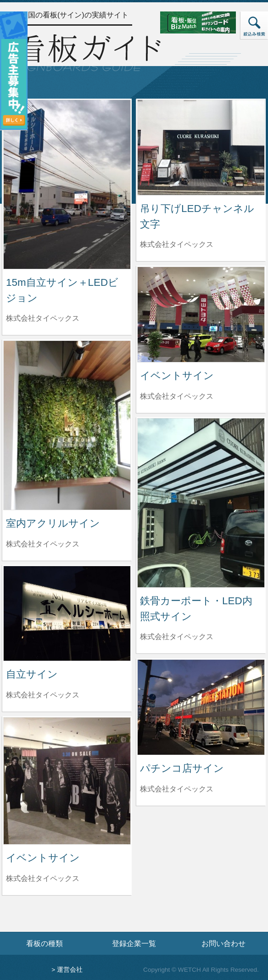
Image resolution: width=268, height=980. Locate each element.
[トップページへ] (88, 52)
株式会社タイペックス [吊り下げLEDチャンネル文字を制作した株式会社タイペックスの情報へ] (177, 244)
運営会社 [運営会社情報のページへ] (70, 970)
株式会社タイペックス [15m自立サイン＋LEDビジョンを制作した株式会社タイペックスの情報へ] (43, 318)
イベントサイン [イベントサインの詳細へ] (177, 376)
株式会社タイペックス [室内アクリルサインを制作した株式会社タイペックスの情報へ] (43, 544)
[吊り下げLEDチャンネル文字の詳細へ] (201, 147)
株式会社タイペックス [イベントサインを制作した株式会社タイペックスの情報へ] (177, 396)
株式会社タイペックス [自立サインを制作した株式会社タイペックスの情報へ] (43, 695)
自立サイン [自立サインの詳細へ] (32, 674)
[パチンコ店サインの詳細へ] (201, 707)
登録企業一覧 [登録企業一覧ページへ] (134, 943)
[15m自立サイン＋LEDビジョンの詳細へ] (67, 184)
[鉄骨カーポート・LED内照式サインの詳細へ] (201, 502)
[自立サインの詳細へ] (67, 613)
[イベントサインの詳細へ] (201, 314)
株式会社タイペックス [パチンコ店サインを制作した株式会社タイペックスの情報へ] (177, 789)
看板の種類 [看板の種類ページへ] (45, 943)
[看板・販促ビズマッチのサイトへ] (207, 22)
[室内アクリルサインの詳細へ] (67, 425)
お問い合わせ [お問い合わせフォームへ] (223, 943)
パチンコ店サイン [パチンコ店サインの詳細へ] (182, 768)
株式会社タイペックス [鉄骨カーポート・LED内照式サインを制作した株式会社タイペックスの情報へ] (177, 637)
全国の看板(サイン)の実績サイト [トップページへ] (75, 15)
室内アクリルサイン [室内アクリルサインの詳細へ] (53, 523)
